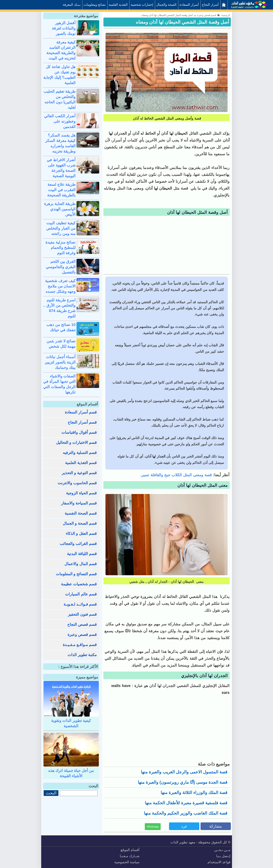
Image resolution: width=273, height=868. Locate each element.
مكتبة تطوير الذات (82, 655)
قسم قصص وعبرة (82, 635)
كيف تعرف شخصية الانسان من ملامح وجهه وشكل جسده (60, 286)
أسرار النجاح (210, 5)
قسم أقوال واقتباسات (79, 432)
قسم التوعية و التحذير (79, 473)
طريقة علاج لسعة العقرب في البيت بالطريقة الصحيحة (61, 190)
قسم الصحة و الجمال (80, 523)
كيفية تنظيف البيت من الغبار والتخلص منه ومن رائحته (61, 228)
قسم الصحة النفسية (81, 513)
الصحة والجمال (166, 5)
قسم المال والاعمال (81, 564)
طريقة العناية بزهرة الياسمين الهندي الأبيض (60, 209)
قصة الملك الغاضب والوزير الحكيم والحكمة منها (186, 813)
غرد (184, 826)
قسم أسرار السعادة (81, 412)
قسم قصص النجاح (82, 624)
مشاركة (216, 826)
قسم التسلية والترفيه (80, 453)
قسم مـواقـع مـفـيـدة (80, 645)
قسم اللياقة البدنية (82, 554)
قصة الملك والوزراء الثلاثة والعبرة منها (194, 793)
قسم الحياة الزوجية (81, 493)
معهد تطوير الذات (183, 842)
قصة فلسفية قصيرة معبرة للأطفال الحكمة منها (186, 803)
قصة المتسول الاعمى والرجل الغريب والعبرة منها (184, 772)
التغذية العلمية (118, 5)
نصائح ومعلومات (95, 5)
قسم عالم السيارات (81, 594)
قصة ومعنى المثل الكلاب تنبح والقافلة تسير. (176, 475)
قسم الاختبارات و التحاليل (77, 442)
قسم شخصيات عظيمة (79, 584)
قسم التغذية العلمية (81, 463)
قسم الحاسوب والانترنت (77, 483)
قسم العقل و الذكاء (81, 533)
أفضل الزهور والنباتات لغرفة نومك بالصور (64, 28)
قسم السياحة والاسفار (79, 503)
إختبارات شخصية (142, 5)
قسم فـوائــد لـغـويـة (80, 604)
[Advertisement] (167, 246)
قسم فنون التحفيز (82, 614)
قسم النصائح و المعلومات (76, 574)
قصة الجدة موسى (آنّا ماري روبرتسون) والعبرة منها (183, 782)
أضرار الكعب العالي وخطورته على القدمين (60, 121)
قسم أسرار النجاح (82, 422)
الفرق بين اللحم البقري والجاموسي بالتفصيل (61, 267)
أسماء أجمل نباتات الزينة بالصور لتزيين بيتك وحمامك (60, 362)
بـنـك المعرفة (72, 5)
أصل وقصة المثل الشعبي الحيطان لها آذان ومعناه (183, 22)
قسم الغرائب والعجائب (78, 544)
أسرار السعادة (189, 5)
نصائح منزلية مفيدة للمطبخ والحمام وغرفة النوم (60, 248)
